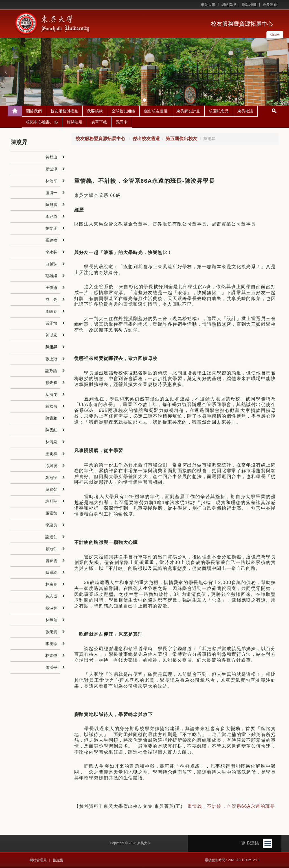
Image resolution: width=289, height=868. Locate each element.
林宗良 (51, 585)
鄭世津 (51, 169)
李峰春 (51, 312)
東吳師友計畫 (188, 111)
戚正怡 (51, 324)
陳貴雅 (51, 418)
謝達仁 (51, 537)
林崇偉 (51, 656)
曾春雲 (51, 561)
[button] (6, 72)
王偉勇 (51, 288)
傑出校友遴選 (156, 111)
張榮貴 (51, 632)
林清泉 (51, 442)
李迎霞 (51, 217)
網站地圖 (249, 5)
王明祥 (51, 454)
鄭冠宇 (51, 478)
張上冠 (51, 359)
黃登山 (51, 157)
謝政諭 (51, 371)
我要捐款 (95, 111)
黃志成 (51, 596)
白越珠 (51, 264)
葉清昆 (51, 395)
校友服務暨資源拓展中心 (242, 24)
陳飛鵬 (51, 205)
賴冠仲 (51, 549)
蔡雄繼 (51, 276)
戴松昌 (51, 407)
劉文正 (51, 229)
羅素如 (51, 513)
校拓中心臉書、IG (42, 122)
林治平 (51, 181)
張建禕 (51, 240)
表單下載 (99, 122)
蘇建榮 (51, 490)
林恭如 (51, 620)
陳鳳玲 (51, 573)
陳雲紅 (51, 430)
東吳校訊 (245, 111)
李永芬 (51, 252)
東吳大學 (208, 5)
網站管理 (229, 5)
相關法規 (75, 122)
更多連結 (270, 5)
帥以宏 (51, 335)
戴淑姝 (51, 608)
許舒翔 (51, 502)
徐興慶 (51, 466)
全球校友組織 (123, 111)
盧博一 (51, 193)
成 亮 (51, 300)
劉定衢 (58, 860)
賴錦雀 (51, 383)
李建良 (51, 525)
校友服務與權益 (64, 111)
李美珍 (51, 644)
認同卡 (122, 122)
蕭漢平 (51, 668)
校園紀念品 (219, 111)
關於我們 (34, 111)
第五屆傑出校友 (181, 139)
